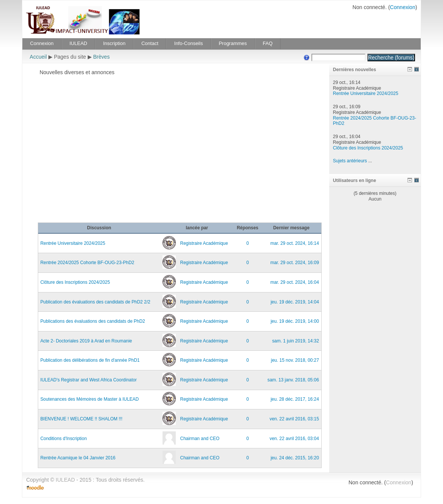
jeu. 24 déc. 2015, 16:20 (295, 458)
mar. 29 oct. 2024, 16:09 (295, 263)
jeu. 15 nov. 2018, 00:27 (295, 360)
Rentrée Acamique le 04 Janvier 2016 (78, 458)
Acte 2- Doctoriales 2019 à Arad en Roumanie (86, 341)
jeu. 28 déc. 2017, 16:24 (295, 399)
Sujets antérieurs (350, 161)
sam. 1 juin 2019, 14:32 (296, 341)
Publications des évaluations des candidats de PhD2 (93, 321)
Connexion (403, 7)
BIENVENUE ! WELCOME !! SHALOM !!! (81, 419)
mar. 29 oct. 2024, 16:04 (295, 282)
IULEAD (78, 43)
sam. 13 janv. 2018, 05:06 (293, 380)
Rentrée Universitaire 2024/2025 (73, 243)
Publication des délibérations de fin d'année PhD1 (90, 360)
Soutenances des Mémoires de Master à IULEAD (90, 399)
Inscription (114, 43)
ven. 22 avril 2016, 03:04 (294, 439)
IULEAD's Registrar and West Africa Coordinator (89, 380)
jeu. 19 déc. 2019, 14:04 (295, 302)
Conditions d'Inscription (64, 439)
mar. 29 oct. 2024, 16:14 (295, 243)
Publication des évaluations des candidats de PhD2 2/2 (95, 302)
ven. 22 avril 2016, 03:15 (294, 419)
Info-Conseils (189, 43)
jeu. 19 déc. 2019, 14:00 (295, 321)
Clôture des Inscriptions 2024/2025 (75, 282)
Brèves (101, 57)
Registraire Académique (204, 243)
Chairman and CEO (200, 439)
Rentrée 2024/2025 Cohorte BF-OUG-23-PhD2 (88, 263)
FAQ (268, 43)
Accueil (38, 57)
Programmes (233, 43)
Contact (150, 43)
